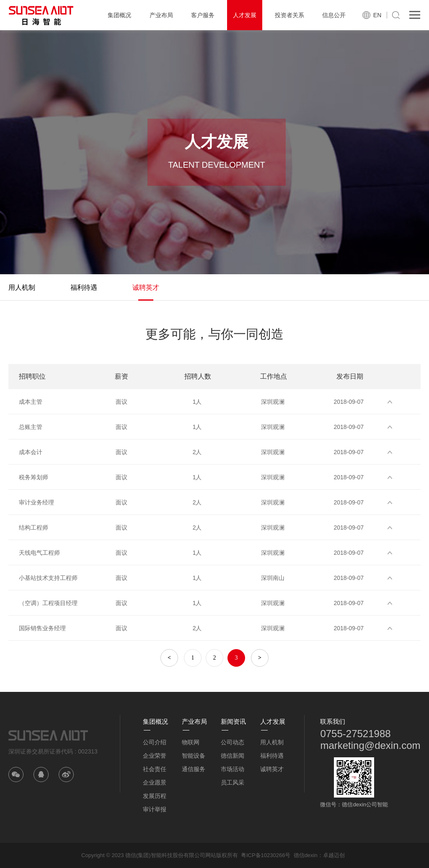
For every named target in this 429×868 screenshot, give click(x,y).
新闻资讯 (233, 721)
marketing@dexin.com (370, 745)
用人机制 (22, 287)
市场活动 (233, 769)
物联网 (191, 742)
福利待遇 (84, 287)
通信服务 (194, 769)
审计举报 (155, 809)
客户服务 (203, 15)
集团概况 (119, 15)
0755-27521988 (355, 734)
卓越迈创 (334, 855)
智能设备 (194, 756)
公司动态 (233, 742)
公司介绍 (155, 742)
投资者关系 (289, 15)
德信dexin (306, 855)
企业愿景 (155, 782)
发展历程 (155, 796)
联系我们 (333, 721)
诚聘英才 (146, 287)
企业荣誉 (155, 756)
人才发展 (245, 15)
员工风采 (233, 782)
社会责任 (155, 769)
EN (377, 15)
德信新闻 (233, 756)
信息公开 (334, 15)
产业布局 (161, 15)
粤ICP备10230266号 (266, 855)
